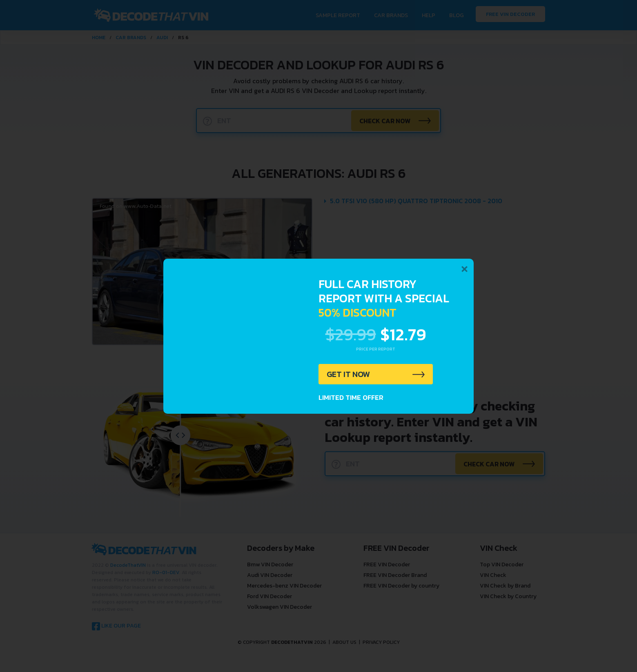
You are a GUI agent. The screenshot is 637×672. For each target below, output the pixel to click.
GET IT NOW (349, 374)
